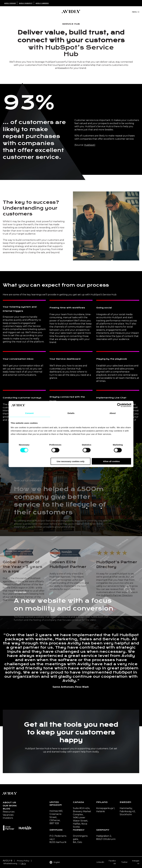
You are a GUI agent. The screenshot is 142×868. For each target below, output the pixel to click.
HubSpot (89, 145)
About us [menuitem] (9, 802)
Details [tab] (71, 413)
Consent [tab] (29, 413)
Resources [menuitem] (9, 812)
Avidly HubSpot (26, 3)
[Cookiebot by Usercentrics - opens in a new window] (119, 405)
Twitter (124, 862)
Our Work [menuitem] (10, 806)
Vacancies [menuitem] (8, 815)
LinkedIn (100, 862)
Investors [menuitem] (8, 818)
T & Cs (23, 863)
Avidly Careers (42, 3)
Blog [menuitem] (6, 809)
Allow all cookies (111, 461)
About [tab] (113, 413)
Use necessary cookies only (71, 461)
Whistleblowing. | (12, 863)
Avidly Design (10, 3)
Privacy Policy (23, 861)
